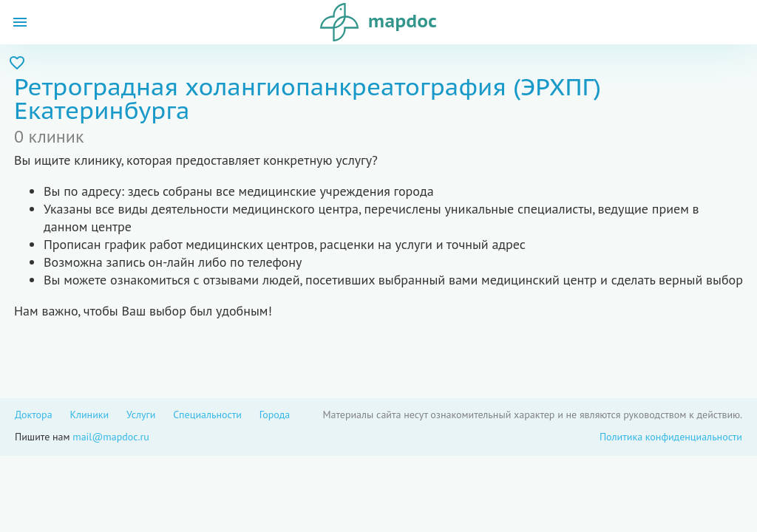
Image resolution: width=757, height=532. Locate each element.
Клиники (89, 415)
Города (275, 415)
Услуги (141, 415)
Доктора (34, 415)
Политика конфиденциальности (671, 437)
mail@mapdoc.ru (111, 437)
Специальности (207, 415)
